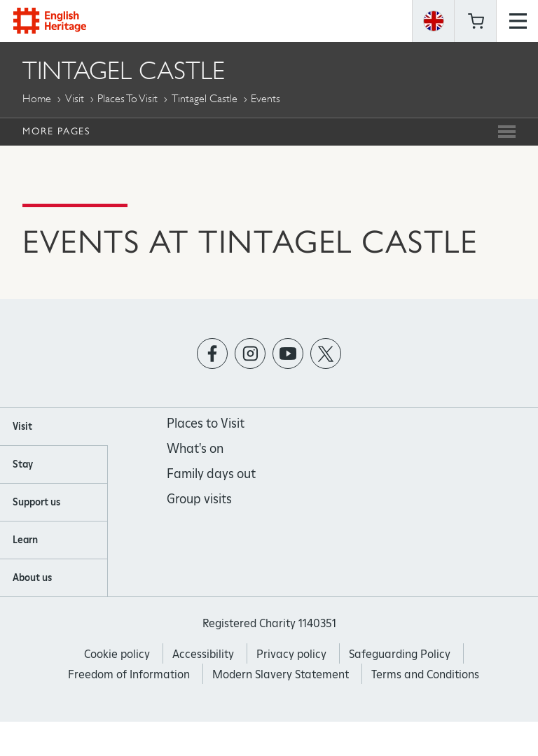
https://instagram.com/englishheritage (250, 354)
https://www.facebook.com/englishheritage (213, 354)
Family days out (211, 474)
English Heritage (50, 21)
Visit (75, 98)
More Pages (56, 131)
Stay (23, 464)
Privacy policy (291, 654)
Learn (25, 540)
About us (32, 577)
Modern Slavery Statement (281, 674)
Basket (476, 21)
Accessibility (203, 654)
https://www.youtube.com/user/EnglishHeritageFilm (288, 354)
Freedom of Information (129, 674)
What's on (195, 448)
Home (37, 98)
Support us (36, 502)
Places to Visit (127, 98)
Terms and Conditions (425, 674)
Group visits (199, 499)
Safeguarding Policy (400, 654)
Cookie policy (117, 654)
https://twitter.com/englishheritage (326, 354)
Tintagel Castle (205, 98)
